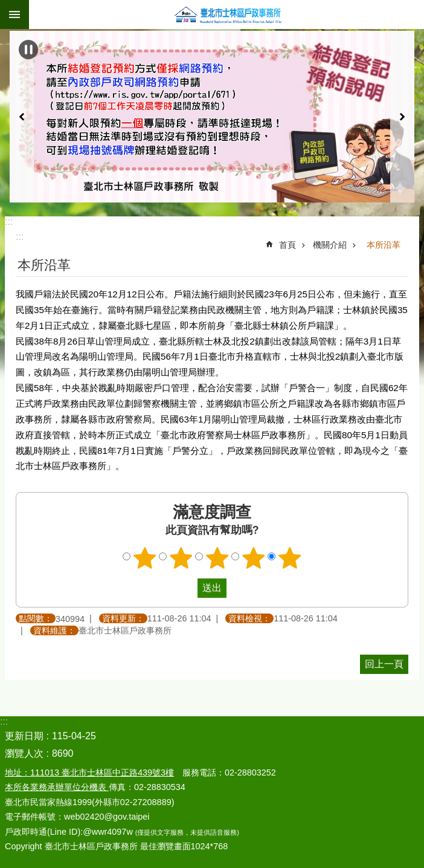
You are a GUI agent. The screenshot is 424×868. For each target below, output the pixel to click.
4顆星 (254, 558)
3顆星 (217, 558)
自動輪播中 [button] (28, 50)
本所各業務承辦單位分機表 (57, 787)
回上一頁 (384, 664)
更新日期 (24, 736)
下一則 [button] (402, 117)
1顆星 (145, 558)
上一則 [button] (22, 117)
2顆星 (181, 558)
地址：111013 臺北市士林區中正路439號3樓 (89, 772)
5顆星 (290, 558)
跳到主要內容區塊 (6, 6)
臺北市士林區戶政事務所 (226, 15)
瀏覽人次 (24, 753)
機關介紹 (330, 245)
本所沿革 (384, 245)
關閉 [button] (14, 15)
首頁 (287, 245)
